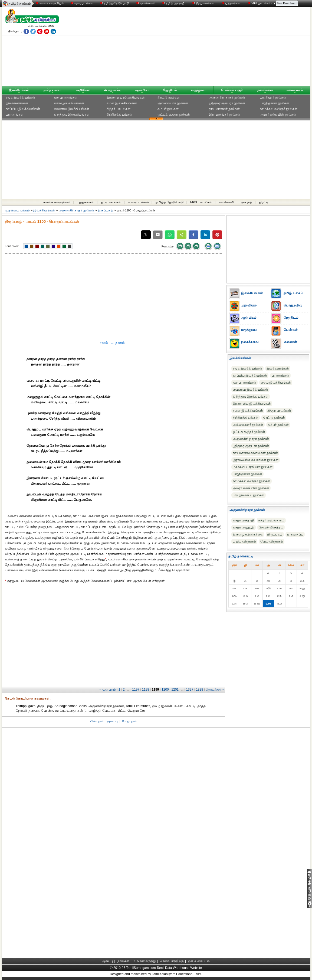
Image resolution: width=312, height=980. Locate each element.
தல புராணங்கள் (66, 97)
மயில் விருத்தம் (244, 541)
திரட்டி (264, 202)
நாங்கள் (123, 961)
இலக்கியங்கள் (19, 90)
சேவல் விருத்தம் (271, 527)
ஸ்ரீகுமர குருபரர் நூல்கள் (227, 103)
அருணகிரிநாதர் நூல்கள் (76, 210)
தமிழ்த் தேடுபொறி (115, 3)
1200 (165, 690)
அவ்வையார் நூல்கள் (173, 103)
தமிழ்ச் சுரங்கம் (20, 4)
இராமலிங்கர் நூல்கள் (225, 115)
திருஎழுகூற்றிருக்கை (248, 534)
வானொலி (146, 3)
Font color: (12, 246)
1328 (200, 690)
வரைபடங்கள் (82, 3)
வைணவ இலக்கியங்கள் (72, 109)
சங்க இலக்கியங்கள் (20, 97)
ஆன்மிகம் (142, 90)
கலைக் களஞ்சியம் (50, 3)
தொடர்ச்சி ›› (215, 690)
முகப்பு (112, 721)
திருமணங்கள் (204, 3)
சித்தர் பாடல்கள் (119, 109)
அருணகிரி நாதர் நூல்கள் (227, 97)
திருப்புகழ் (105, 210)
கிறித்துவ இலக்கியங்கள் (72, 115)
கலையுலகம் (295, 90)
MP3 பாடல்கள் (260, 3)
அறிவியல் (83, 90)
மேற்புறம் (129, 721)
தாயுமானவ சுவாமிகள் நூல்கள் (255, 453)
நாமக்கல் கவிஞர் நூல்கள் (279, 109)
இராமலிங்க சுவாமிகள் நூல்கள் (256, 460)
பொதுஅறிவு (112, 90)
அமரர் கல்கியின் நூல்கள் (278, 115)
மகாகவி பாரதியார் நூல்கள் (253, 467)
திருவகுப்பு (295, 534)
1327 (190, 690)
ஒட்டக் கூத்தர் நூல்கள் (174, 115)
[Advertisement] (208, 48)
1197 (136, 690)
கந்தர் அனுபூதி (244, 527)
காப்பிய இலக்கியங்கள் (23, 109)
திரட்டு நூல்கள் (169, 97)
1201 (175, 690)
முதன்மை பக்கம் (17, 210)
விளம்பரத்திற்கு (172, 961)
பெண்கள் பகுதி (232, 90)
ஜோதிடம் (170, 90)
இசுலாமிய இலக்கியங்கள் (126, 97)
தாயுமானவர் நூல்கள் (224, 109)
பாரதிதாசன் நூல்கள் (275, 103)
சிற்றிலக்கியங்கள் (119, 115)
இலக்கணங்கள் (17, 103)
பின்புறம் (97, 721)
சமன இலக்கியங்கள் (122, 103)
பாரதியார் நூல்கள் (273, 97)
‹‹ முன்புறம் (107, 690)
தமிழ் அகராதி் (174, 3)
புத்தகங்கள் (232, 3)
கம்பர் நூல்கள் (168, 109)
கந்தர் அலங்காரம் (271, 520)
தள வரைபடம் (199, 961)
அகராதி (247, 202)
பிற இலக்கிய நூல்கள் (249, 495)
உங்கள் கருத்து (145, 961)
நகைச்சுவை (265, 90)
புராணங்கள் (15, 115)
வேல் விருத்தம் (272, 541)
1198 (146, 690)
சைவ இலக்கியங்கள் (69, 103)
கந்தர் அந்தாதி (243, 520)
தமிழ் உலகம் (52, 90)
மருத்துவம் (199, 90)
